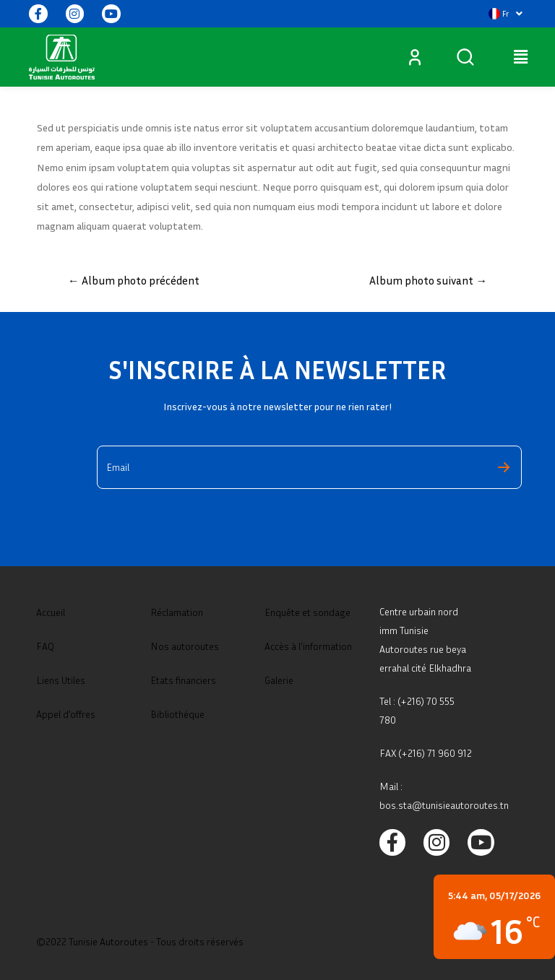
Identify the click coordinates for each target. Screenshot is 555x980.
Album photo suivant (428, 280)
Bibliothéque (177, 714)
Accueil (51, 612)
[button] (505, 14)
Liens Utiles (61, 680)
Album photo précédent (134, 280)
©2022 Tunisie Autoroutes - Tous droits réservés (140, 941)
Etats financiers (183, 680)
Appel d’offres (66, 714)
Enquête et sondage (307, 612)
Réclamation (177, 612)
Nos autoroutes (185, 646)
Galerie (279, 680)
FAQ (45, 646)
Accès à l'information (308, 646)
